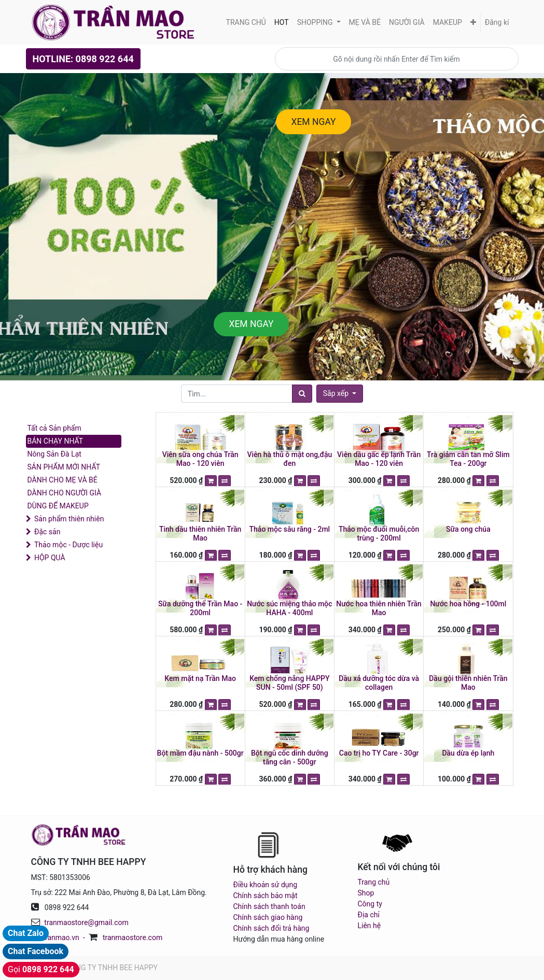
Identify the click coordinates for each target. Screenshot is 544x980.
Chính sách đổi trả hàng (271, 928)
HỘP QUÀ (50, 558)
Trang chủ (374, 882)
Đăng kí (497, 22)
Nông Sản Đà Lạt (54, 454)
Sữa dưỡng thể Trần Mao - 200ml (200, 608)
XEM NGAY (313, 122)
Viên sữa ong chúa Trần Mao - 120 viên (200, 459)
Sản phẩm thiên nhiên (69, 519)
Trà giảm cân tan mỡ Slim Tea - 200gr (468, 459)
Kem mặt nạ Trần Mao (200, 678)
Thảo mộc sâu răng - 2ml (290, 529)
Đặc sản (47, 532)
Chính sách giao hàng (268, 917)
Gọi (41, 969)
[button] (473, 23)
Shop (366, 893)
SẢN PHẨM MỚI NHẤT (64, 467)
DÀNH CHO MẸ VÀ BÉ (62, 480)
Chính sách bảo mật (266, 896)
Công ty (370, 904)
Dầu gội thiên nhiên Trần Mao (468, 683)
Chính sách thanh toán (269, 906)
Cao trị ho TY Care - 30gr (379, 753)
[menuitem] (246, 23)
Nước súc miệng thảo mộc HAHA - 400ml (289, 608)
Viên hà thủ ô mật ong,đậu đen (289, 459)
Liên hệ (369, 926)
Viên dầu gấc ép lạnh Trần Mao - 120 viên (379, 459)
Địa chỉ (369, 915)
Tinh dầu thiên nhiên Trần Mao (200, 534)
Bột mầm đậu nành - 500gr (200, 753)
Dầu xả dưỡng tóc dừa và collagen (379, 683)
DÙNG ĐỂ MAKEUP (58, 506)
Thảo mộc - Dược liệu (68, 545)
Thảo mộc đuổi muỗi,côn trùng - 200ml (379, 534)
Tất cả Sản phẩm (54, 428)
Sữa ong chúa (468, 529)
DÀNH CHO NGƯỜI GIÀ (65, 493)
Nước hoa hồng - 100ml (468, 604)
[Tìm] (302, 394)
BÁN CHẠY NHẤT (55, 441)
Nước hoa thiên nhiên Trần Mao (379, 608)
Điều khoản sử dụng (266, 885)
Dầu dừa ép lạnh (468, 753)
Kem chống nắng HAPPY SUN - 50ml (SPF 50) (289, 683)
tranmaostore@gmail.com (86, 922)
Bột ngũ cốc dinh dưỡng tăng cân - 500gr (290, 757)
